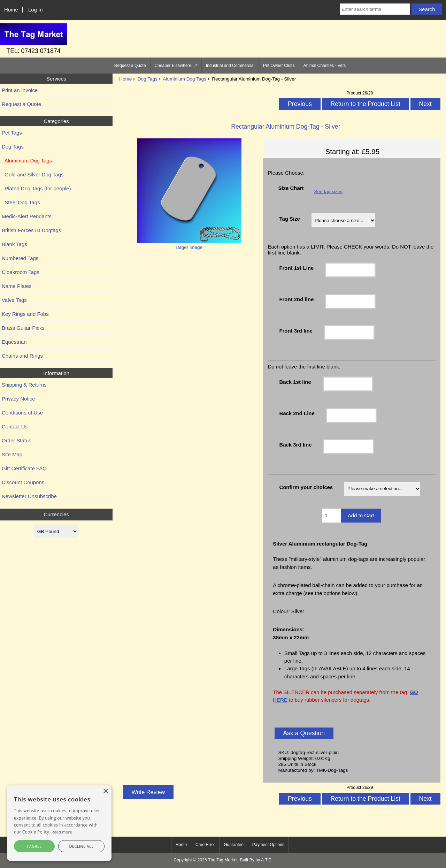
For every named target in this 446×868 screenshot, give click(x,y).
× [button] (105, 791)
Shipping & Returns (24, 385)
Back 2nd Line (297, 413)
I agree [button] (34, 846)
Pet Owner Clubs (279, 66)
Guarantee (234, 845)
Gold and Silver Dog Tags (33, 174)
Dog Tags (148, 79)
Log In (36, 10)
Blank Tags (14, 244)
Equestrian (14, 342)
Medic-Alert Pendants (27, 216)
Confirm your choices (306, 487)
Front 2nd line (296, 299)
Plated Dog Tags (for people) (36, 188)
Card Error (205, 845)
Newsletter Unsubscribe (29, 496)
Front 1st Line (296, 268)
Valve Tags (14, 300)
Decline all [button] (82, 846)
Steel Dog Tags (21, 202)
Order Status (17, 440)
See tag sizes (329, 192)
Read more (62, 832)
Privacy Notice (18, 399)
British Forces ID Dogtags (31, 230)
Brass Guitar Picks (23, 328)
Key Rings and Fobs (25, 314)
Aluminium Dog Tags (184, 79)
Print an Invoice (20, 90)
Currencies (56, 514)
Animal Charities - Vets (325, 66)
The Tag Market (223, 860)
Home (11, 10)
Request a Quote (130, 66)
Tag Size (290, 219)
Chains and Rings (22, 356)
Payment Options (268, 845)
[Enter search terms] (375, 9)
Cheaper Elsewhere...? (176, 66)
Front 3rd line (296, 331)
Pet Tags (12, 133)
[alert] (59, 823)
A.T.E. (267, 860)
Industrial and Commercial (230, 66)
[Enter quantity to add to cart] (332, 516)
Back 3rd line (295, 445)
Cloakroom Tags (21, 272)
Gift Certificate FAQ (24, 468)
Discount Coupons (23, 482)
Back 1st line (295, 382)
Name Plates (17, 286)
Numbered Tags (20, 258)
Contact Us (15, 427)
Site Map (12, 454)
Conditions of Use (22, 413)
